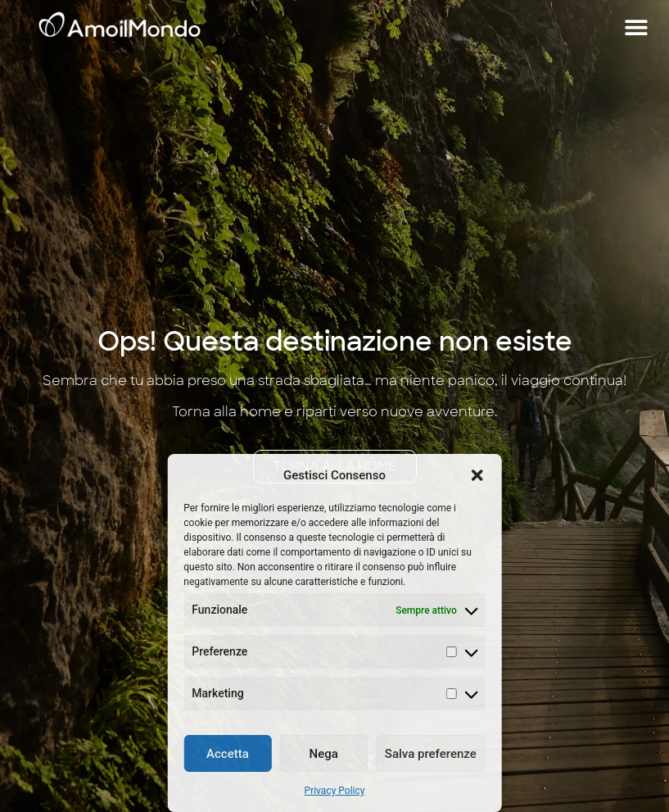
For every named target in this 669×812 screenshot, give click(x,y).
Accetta (228, 754)
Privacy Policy (335, 791)
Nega (324, 754)
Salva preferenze (431, 754)
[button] (477, 475)
